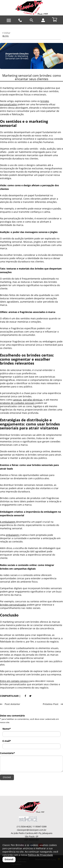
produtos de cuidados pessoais (17, 403)
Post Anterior (10, 704)
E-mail (7, 741)
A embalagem (8, 522)
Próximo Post (53, 704)
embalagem (13, 535)
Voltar (6, 33)
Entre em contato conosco (14, 681)
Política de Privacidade (40, 855)
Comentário (7, 753)
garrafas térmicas (33, 400)
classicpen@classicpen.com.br (32, 830)
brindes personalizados (13, 605)
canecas (17, 400)
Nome (7, 729)
